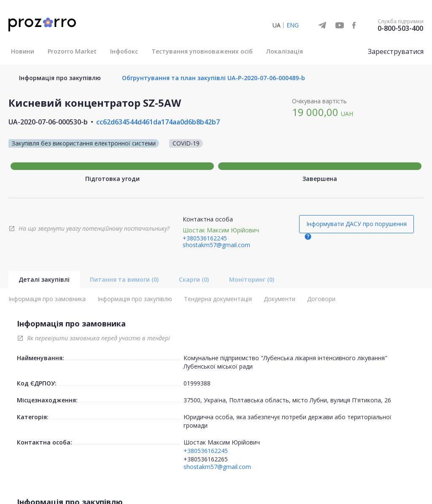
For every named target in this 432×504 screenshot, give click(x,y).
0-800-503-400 (400, 28)
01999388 (197, 383)
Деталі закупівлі (44, 279)
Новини (23, 51)
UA (277, 25)
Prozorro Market (72, 51)
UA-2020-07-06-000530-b (48, 122)
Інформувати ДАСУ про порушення (356, 224)
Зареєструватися (396, 51)
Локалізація (285, 51)
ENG (293, 25)
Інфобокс (124, 51)
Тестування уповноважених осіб (202, 51)
